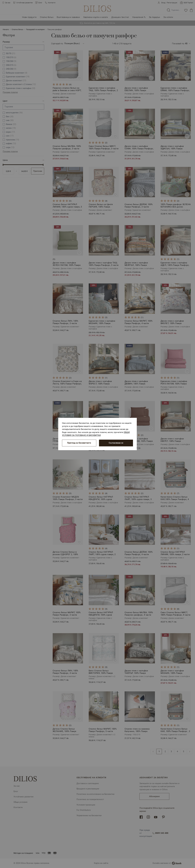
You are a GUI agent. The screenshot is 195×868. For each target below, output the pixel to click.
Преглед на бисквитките (79, 443)
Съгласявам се (116, 443)
